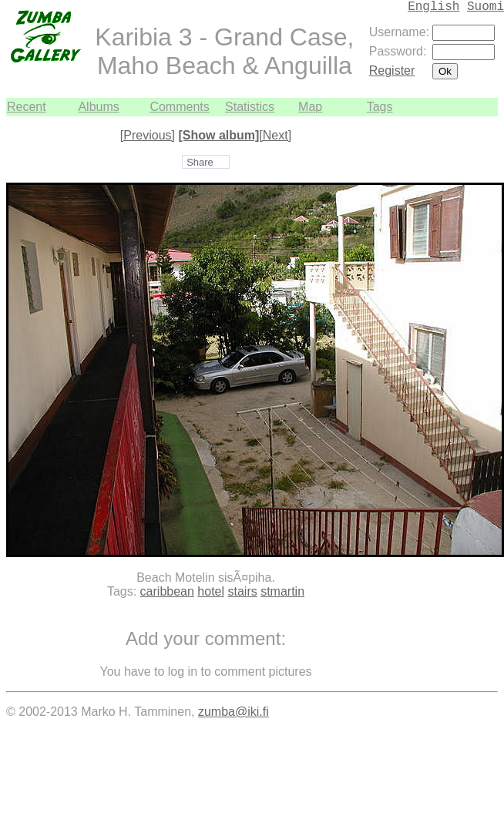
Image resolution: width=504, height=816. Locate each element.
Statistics (250, 107)
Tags (380, 107)
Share (200, 162)
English (433, 7)
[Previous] (148, 135)
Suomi (486, 7)
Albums (98, 107)
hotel (211, 591)
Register (392, 71)
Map (310, 107)
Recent (27, 107)
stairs (242, 591)
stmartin (282, 591)
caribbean (167, 591)
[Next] (275, 135)
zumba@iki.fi (234, 712)
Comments (179, 107)
